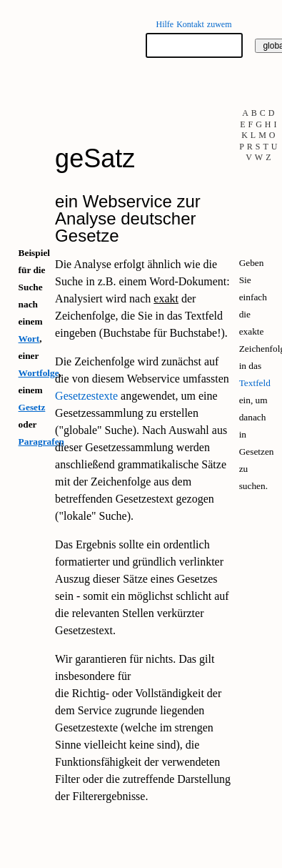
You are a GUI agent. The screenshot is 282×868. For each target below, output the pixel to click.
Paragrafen (41, 442)
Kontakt (190, 24)
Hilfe (165, 24)
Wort (29, 339)
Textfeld (255, 383)
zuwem (220, 24)
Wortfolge (39, 373)
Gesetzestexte (86, 396)
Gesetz (32, 407)
